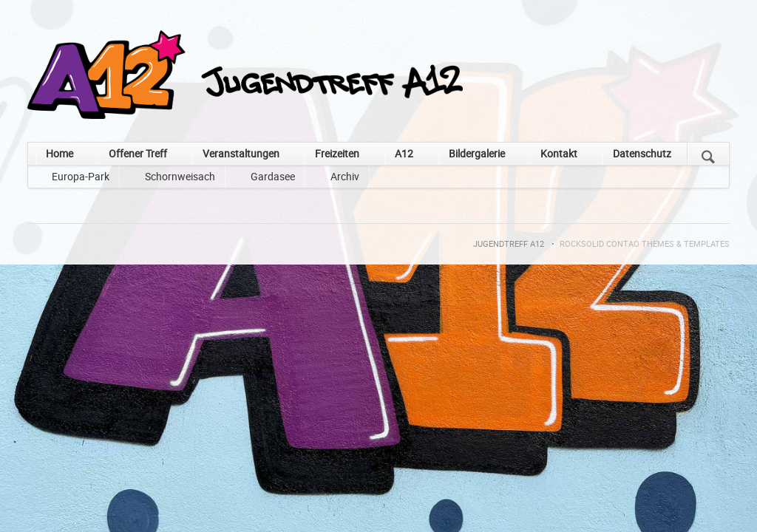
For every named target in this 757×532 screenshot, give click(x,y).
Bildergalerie (477, 153)
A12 (404, 153)
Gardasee (273, 176)
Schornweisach (180, 176)
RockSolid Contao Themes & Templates (645, 244)
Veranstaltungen (241, 153)
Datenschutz (642, 153)
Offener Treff (138, 153)
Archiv (345, 176)
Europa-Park (81, 176)
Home (60, 153)
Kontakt (559, 153)
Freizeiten (337, 153)
